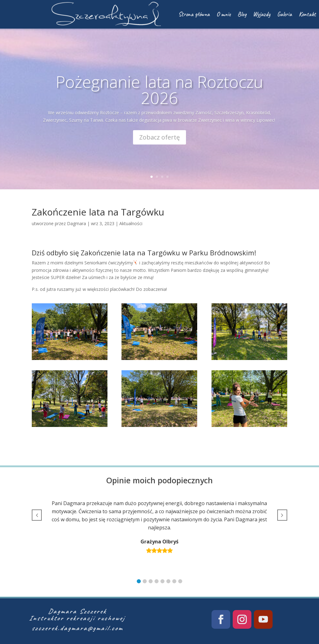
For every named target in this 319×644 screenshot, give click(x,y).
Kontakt (307, 14)
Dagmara (76, 223)
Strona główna (194, 14)
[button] (139, 581)
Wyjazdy (262, 14)
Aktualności (131, 223)
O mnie (224, 14)
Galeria (285, 14)
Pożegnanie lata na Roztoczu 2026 (159, 93)
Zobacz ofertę (159, 140)
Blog (242, 14)
